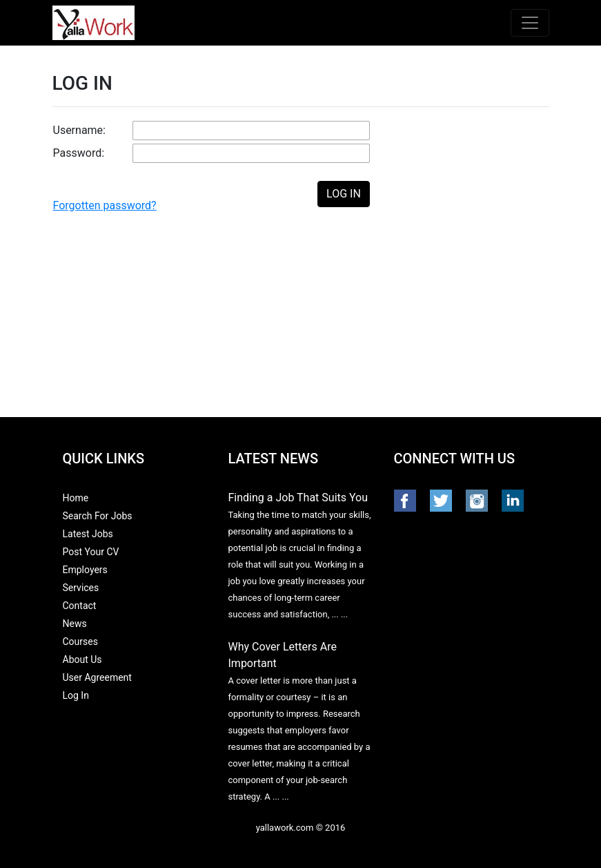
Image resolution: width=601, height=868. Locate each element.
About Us (82, 659)
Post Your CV (91, 552)
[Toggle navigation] (530, 23)
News (75, 624)
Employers (85, 570)
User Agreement (97, 677)
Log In (76, 695)
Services (81, 588)
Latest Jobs (88, 534)
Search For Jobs (98, 516)
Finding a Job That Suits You (298, 498)
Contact (80, 606)
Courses (80, 642)
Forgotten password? (105, 205)
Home (76, 498)
